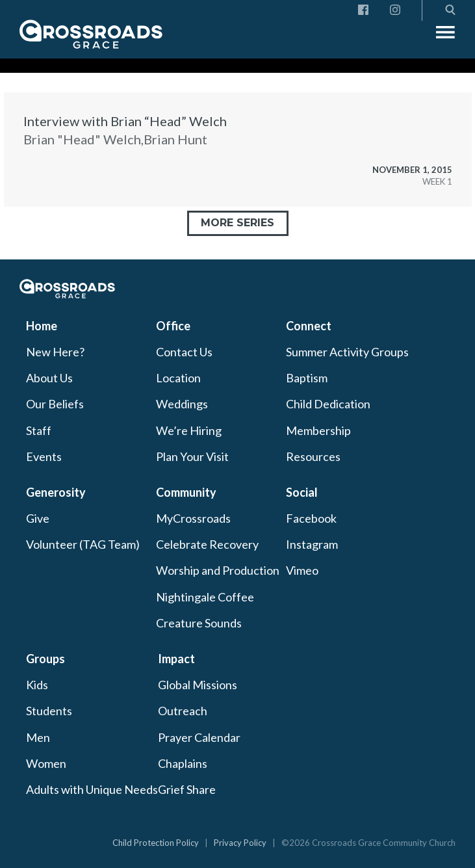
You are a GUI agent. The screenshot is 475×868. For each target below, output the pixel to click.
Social (302, 492)
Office (173, 326)
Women (46, 763)
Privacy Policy (240, 843)
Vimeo (302, 570)
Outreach (183, 711)
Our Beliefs (55, 404)
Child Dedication (328, 404)
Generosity (56, 492)
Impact (176, 659)
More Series (237, 223)
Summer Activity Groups (347, 352)
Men (38, 737)
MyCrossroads (193, 518)
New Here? (55, 352)
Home (42, 326)
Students (49, 711)
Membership (318, 430)
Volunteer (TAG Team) (83, 544)
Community (186, 492)
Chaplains (183, 763)
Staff (39, 430)
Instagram (312, 544)
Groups (45, 659)
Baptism (307, 378)
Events (44, 456)
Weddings (182, 404)
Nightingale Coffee (205, 597)
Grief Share (187, 789)
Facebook (311, 518)
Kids (37, 685)
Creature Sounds (199, 623)
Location (178, 378)
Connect (309, 326)
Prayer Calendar (199, 737)
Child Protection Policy (156, 843)
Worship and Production (218, 570)
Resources (313, 456)
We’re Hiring (189, 430)
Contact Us (184, 352)
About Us (49, 378)
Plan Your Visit (192, 456)
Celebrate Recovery (207, 544)
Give (38, 518)
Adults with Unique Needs (92, 789)
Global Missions (198, 685)
